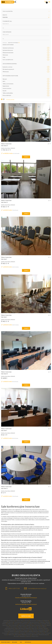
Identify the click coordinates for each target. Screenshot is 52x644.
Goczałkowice (23, 624)
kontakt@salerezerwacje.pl (37, 588)
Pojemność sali (7, 21)
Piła (30, 630)
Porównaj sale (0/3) (10, 100)
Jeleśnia (28, 625)
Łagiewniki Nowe (9, 628)
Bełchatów (6, 621)
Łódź (16, 628)
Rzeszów (36, 632)
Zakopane (22, 636)
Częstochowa (18, 622)
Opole (45, 628)
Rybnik (30, 632)
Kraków (25, 627)
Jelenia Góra (22, 625)
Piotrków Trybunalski (38, 630)
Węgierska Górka (26, 635)
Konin (8, 627)
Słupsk (41, 632)
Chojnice (5, 622)
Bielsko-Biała (20, 621)
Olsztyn (41, 628)
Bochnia (27, 621)
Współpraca (28, 642)
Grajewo (30, 624)
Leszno (35, 627)
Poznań (7, 632)
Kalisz (33, 625)
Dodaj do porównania (49, 104)
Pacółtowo (19, 630)
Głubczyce (10, 624)
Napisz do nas (26, 616)
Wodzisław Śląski (44, 635)
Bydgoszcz (40, 621)
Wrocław (16, 636)
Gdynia (47, 622)
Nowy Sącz (34, 628)
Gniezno (16, 624)
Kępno (44, 625)
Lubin (40, 627)
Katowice (38, 625)
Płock (47, 630)
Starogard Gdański (14, 633)
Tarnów (38, 633)
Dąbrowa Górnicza (34, 622)
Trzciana (48, 633)
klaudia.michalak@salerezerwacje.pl (26, 598)
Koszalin (20, 627)
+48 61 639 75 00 (14, 588)
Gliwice (4, 624)
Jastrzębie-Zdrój (45, 624)
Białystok (13, 621)
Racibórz (12, 632)
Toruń (42, 633)
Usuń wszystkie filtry (8, 11)
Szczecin (22, 633)
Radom (17, 632)
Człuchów (25, 622)
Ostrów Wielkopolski (9, 630)
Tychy (6, 635)
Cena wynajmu (7, 32)
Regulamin (14, 642)
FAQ (21, 642)
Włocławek (35, 635)
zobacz (26, 157)
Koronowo (13, 627)
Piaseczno (26, 630)
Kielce (48, 625)
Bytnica (46, 621)
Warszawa (18, 635)
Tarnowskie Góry (30, 633)
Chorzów (11, 622)
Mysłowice (21, 628)
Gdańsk (42, 622)
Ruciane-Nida (24, 632)
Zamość (28, 636)
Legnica (30, 627)
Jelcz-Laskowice (13, 625)
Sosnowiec (5, 633)
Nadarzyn (28, 628)
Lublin (44, 627)
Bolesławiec (33, 621)
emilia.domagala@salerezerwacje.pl (26, 604)
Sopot (46, 632)
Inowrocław (37, 624)
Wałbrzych (11, 635)
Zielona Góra (35, 636)
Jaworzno (5, 625)
